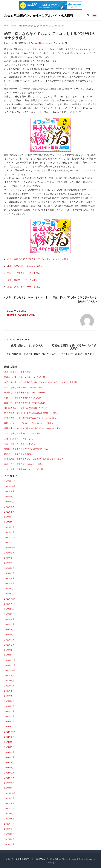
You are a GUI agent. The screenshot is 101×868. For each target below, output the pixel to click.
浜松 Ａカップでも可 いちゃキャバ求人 (24, 464)
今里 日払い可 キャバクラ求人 (20, 444)
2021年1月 (9, 778)
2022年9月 (9, 675)
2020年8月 (9, 803)
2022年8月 (9, 681)
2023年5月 (9, 634)
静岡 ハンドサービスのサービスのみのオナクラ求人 (29, 423)
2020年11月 (10, 788)
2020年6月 (9, 814)
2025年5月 (9, 512)
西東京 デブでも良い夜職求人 (19, 454)
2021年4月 (9, 762)
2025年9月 (9, 491)
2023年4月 (9, 640)
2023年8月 (9, 619)
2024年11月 (10, 542)
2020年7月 (9, 808)
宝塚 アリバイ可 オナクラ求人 (24, 287)
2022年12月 (10, 660)
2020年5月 (9, 819)
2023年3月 (9, 645)
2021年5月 (9, 757)
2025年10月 (10, 486)
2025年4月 (9, 517)
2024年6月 (9, 568)
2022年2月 (9, 711)
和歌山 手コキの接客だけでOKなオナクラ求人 (26, 449)
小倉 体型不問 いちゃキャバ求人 (25, 266)
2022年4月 (9, 701)
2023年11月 (10, 604)
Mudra (89, 859)
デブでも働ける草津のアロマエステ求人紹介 (25, 469)
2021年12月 (10, 722)
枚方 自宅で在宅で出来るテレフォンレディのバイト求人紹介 (38, 259)
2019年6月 (9, 839)
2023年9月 (9, 614)
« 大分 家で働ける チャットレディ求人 (27, 297)
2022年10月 (10, 670)
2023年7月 (9, 624)
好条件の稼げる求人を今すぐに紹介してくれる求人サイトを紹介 (34, 459)
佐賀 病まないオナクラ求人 (27, 345)
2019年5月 (9, 844)
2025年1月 (9, 532)
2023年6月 (9, 629)
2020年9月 (9, 798)
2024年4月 (9, 578)
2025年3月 (9, 522)
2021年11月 (10, 727)
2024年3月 (9, 583)
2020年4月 (9, 824)
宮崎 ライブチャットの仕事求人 (24, 273)
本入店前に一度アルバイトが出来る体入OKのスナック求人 (31, 413)
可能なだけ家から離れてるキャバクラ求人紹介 (74, 347)
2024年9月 (9, 553)
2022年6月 (9, 691)
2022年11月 (10, 665)
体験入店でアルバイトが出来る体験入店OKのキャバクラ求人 (32, 428)
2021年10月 (10, 732)
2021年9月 (9, 737)
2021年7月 (9, 747)
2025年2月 (9, 527)
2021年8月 (9, 742)
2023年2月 (9, 650)
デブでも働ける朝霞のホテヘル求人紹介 (23, 433)
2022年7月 (9, 686)
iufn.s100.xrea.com (21, 315)
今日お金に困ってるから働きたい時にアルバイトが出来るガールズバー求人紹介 (51, 354)
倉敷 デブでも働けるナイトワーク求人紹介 (25, 403)
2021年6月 (9, 752)
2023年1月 (9, 655)
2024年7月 (9, 563)
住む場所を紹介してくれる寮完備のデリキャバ (26, 408)
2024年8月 (9, 558)
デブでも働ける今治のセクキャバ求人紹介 (24, 387)
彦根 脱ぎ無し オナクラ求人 (23, 280)
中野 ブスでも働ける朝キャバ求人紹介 (23, 398)
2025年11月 (10, 481)
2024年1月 (9, 594)
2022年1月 (9, 716)
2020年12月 (10, 783)
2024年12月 (10, 537)
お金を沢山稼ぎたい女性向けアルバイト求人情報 (39, 15)
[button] (94, 16)
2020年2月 (9, 834)
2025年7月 (9, 502)
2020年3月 (9, 829)
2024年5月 (9, 573)
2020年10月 (10, 793)
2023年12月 (10, 599)
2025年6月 (9, 507)
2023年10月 (10, 609)
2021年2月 (9, 773)
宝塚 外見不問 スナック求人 (19, 439)
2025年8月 (9, 496)
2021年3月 (9, 767)
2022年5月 (9, 696)
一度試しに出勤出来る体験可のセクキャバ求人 (26, 392)
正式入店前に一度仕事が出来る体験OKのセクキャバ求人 (30, 418)
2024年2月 (9, 589)
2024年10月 (10, 548)
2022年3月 (9, 706)
